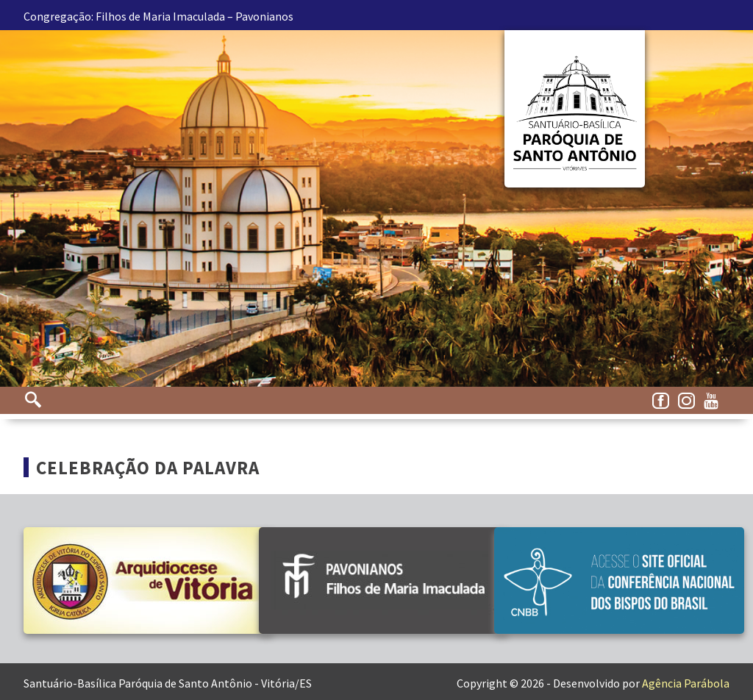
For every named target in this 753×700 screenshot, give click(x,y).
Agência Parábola (686, 683)
